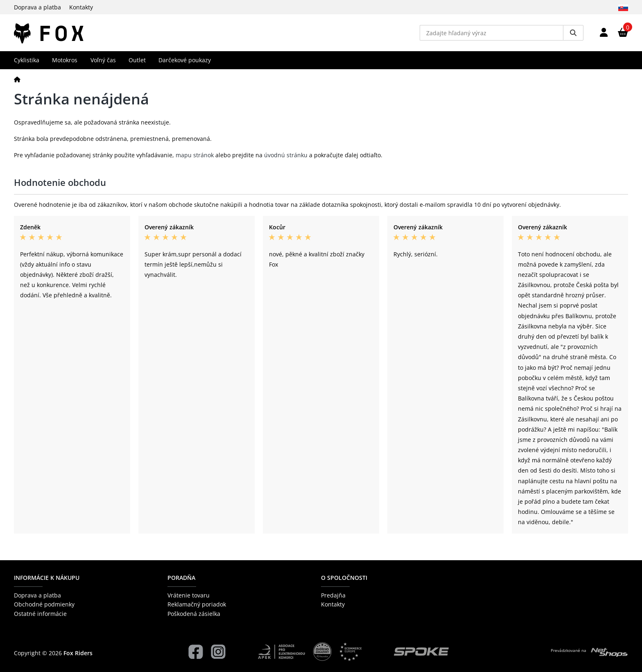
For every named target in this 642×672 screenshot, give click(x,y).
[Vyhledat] (573, 33)
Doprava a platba (37, 7)
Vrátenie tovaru (189, 595)
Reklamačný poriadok (197, 604)
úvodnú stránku (286, 155)
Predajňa (333, 595)
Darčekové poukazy (185, 60)
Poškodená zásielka (194, 614)
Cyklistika (27, 60)
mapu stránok (195, 155)
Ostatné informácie (40, 614)
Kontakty (81, 7)
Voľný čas (103, 60)
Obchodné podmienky (44, 604)
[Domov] (17, 79)
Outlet (137, 60)
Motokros (65, 60)
